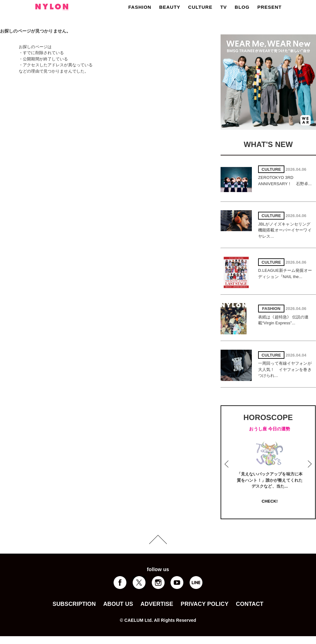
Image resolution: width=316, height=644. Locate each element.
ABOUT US (118, 604)
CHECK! (270, 501)
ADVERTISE (157, 604)
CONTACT (250, 604)
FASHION (140, 7)
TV (224, 7)
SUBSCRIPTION (74, 604)
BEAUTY (170, 7)
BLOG (242, 7)
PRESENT (269, 7)
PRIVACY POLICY (204, 604)
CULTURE (200, 7)
